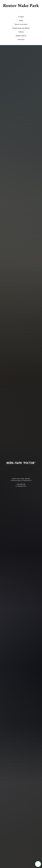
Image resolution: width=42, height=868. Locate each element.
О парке (21, 17)
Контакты (21, 39)
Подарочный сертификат (21, 28)
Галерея (21, 32)
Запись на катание (21, 24)
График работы (21, 36)
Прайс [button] (21, 20)
